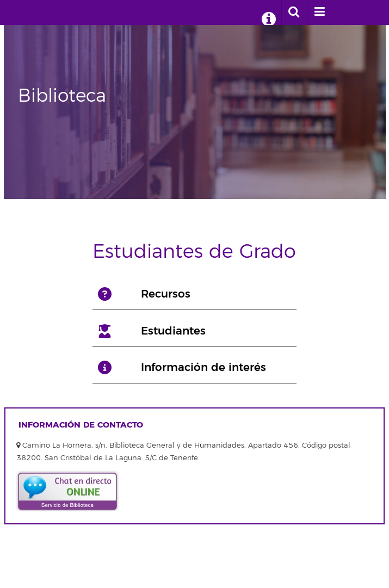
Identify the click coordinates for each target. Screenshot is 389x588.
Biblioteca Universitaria (58, 13)
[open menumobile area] (319, 13)
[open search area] (294, 13)
